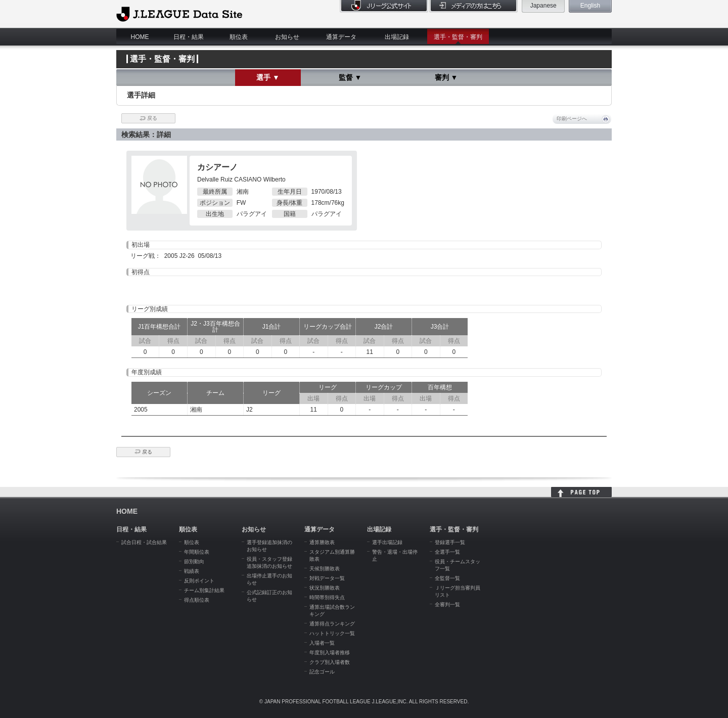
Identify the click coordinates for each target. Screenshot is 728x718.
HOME (140, 37)
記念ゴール (322, 672)
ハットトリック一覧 (332, 633)
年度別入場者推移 (330, 653)
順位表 (239, 37)
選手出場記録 (387, 542)
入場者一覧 (322, 643)
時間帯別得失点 (327, 597)
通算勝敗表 (322, 542)
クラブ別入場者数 (330, 662)
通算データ (341, 37)
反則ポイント (199, 581)
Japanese (543, 6)
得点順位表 (197, 600)
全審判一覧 (447, 604)
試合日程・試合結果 (144, 542)
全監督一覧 (447, 578)
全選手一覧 (447, 552)
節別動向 (194, 562)
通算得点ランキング (332, 624)
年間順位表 (197, 552)
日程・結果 (189, 37)
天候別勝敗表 (325, 569)
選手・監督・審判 (458, 37)
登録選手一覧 (450, 542)
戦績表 (192, 571)
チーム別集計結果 (204, 590)
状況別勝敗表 (325, 588)
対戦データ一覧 (327, 578)
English (590, 6)
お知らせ (287, 37)
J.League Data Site (179, 14)
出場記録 (397, 37)
